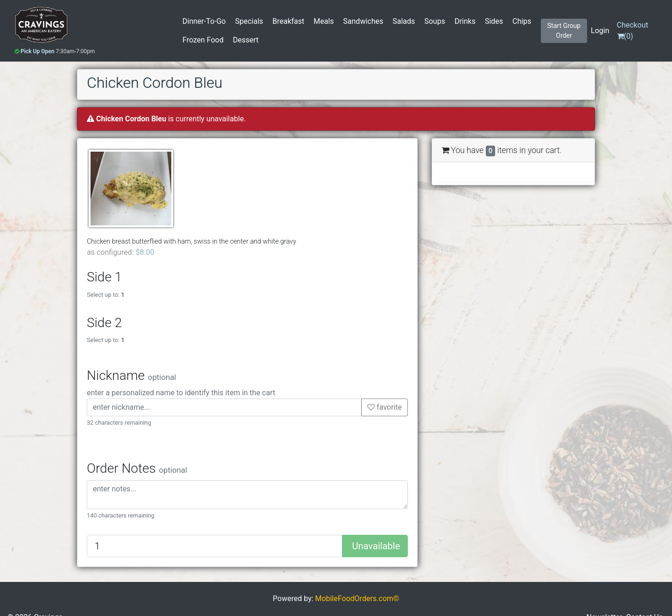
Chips (522, 21)
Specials (249, 21)
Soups (435, 21)
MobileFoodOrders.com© (357, 598)
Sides (494, 21)
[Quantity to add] (215, 546)
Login (600, 31)
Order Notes (137, 468)
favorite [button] (385, 407)
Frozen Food (203, 40)
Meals (324, 21)
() (633, 31)
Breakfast (288, 21)
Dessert (246, 40)
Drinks (465, 21)
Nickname (131, 375)
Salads (404, 21)
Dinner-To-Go (204, 21)
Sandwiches (363, 21)
